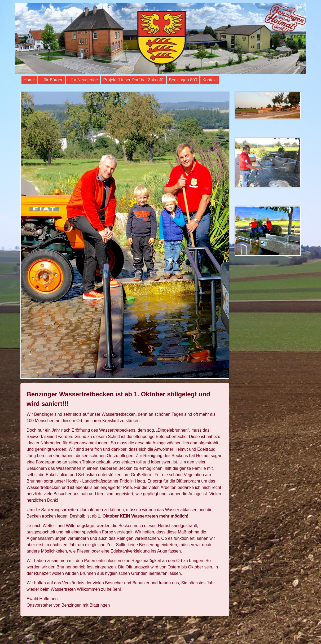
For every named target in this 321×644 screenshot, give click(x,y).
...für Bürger (51, 80)
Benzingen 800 (183, 80)
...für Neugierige (83, 80)
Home (29, 80)
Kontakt (210, 80)
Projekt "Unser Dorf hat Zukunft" (133, 80)
